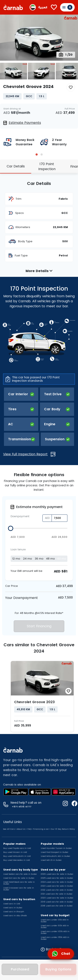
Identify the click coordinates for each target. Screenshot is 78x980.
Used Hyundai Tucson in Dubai (56, 848)
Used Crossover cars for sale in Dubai (19, 889)
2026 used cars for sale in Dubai (57, 874)
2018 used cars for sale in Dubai (57, 906)
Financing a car (41, 829)
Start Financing (39, 626)
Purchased (20, 969)
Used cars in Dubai (13, 908)
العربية (43, 7)
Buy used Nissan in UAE (15, 852)
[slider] (11, 528)
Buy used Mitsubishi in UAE (17, 856)
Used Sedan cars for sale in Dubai (20, 874)
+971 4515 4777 (21, 807)
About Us (21, 829)
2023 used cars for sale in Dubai (57, 886)
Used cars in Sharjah (14, 912)
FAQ (29, 829)
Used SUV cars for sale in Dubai (19, 878)
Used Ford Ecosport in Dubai (54, 852)
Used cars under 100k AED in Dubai (55, 932)
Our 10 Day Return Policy (63, 829)
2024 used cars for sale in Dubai (57, 882)
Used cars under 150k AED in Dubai (55, 938)
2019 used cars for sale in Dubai (57, 902)
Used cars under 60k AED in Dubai (55, 927)
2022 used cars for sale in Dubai (57, 890)
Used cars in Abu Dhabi (15, 916)
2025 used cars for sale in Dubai (57, 878)
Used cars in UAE (12, 904)
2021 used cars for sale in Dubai (57, 894)
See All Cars (9, 829)
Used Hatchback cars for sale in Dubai (19, 883)
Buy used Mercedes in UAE (17, 860)
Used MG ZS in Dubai (51, 860)
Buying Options (58, 969)
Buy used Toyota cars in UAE (17, 848)
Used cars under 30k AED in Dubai (55, 921)
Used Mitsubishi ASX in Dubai (55, 856)
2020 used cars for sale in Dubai (57, 898)
